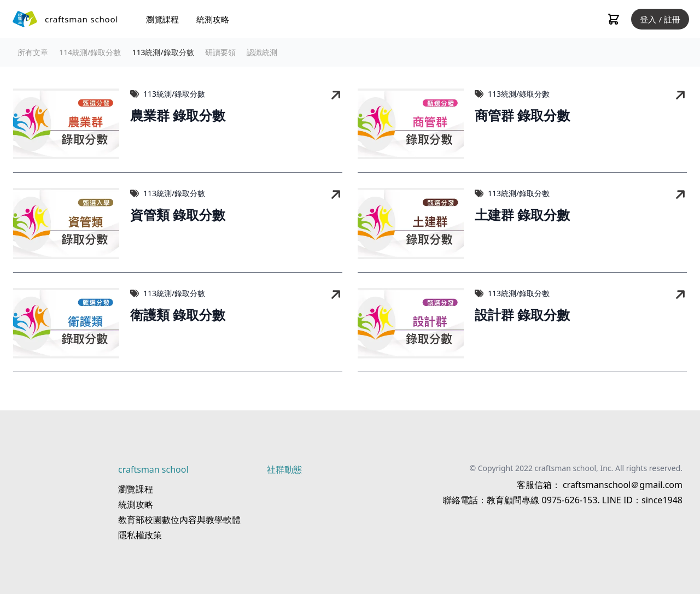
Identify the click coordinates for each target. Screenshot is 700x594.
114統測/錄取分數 (90, 52)
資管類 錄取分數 (178, 215)
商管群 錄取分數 (522, 116)
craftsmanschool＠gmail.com (622, 485)
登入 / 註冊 (660, 19)
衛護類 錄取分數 (178, 315)
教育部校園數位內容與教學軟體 (179, 520)
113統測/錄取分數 (163, 52)
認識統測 (262, 52)
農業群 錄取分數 (178, 116)
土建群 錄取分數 (522, 215)
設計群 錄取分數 (522, 315)
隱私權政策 (140, 535)
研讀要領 (220, 52)
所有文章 (33, 52)
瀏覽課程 (162, 19)
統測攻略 (213, 19)
